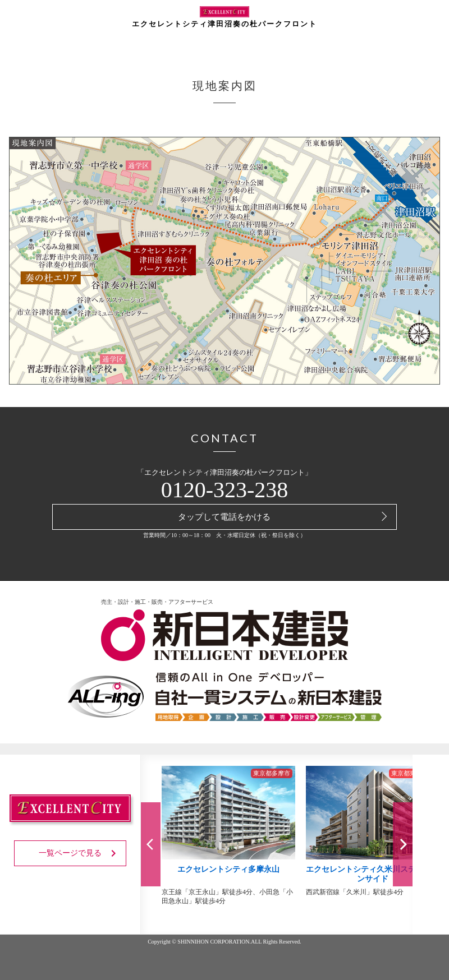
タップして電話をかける (224, 517)
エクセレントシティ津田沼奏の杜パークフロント (224, 17)
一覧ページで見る (79, 853)
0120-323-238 (225, 490)
